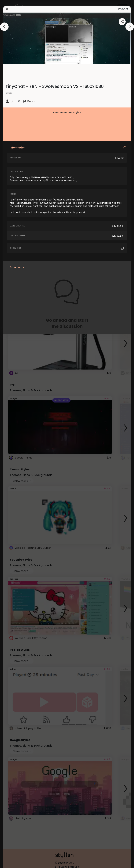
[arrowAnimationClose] (4, 27)
